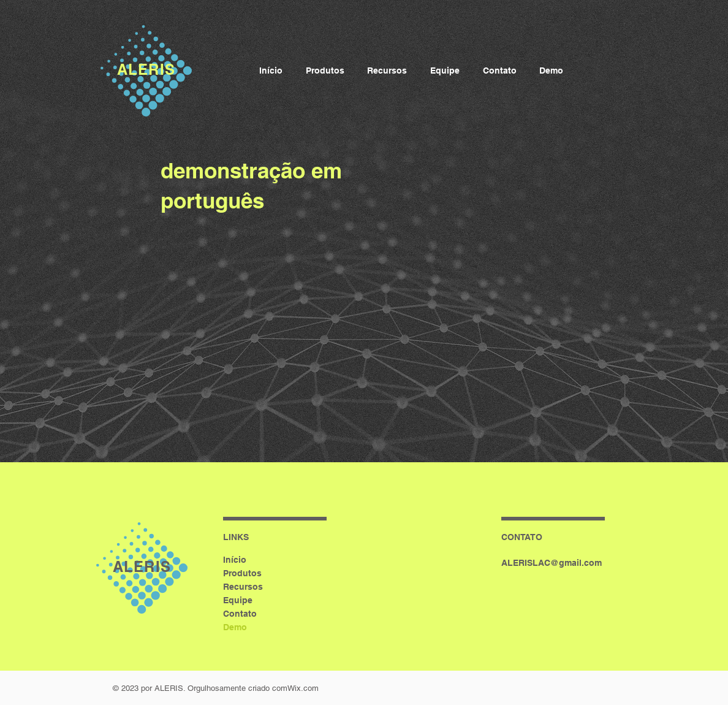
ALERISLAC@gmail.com (552, 563)
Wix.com (303, 688)
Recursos (243, 587)
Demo (235, 627)
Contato (240, 614)
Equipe (238, 600)
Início (235, 560)
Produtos (242, 573)
